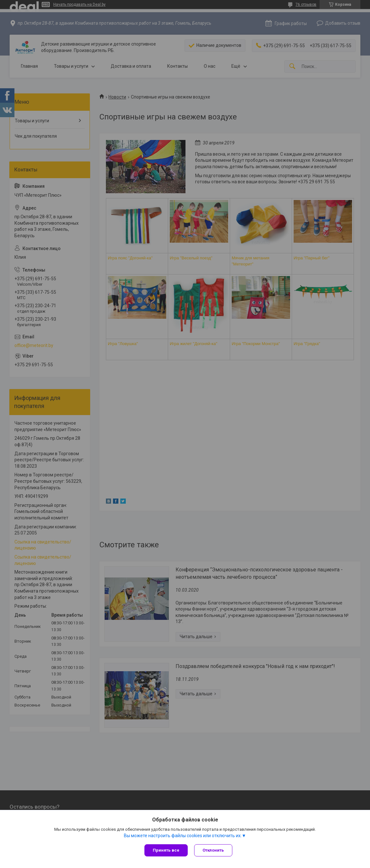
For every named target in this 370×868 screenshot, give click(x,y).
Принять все (166, 850)
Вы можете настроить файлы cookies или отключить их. (183, 836)
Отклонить (213, 850)
